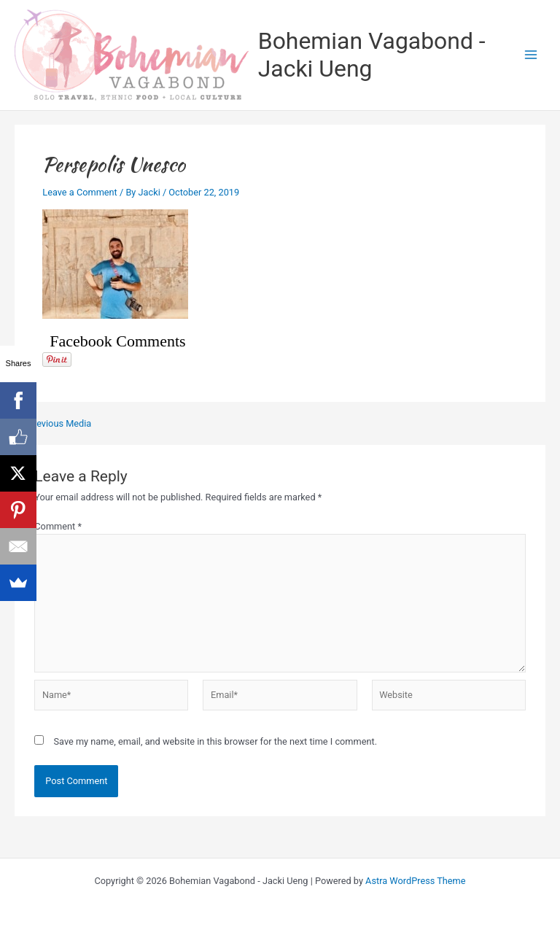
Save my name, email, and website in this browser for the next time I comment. (215, 741)
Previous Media (54, 424)
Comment (58, 526)
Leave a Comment (80, 192)
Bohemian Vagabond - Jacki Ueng (372, 55)
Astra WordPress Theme (415, 881)
